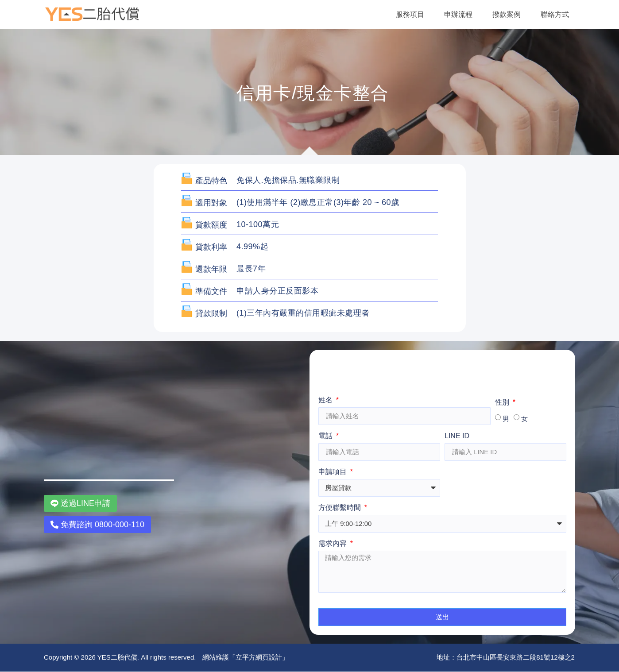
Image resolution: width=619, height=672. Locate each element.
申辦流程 (458, 14)
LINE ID (457, 436)
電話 (326, 436)
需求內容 (333, 544)
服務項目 (410, 14)
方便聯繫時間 (340, 508)
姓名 (326, 400)
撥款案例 (507, 14)
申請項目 (333, 472)
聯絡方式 (555, 14)
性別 (503, 402)
